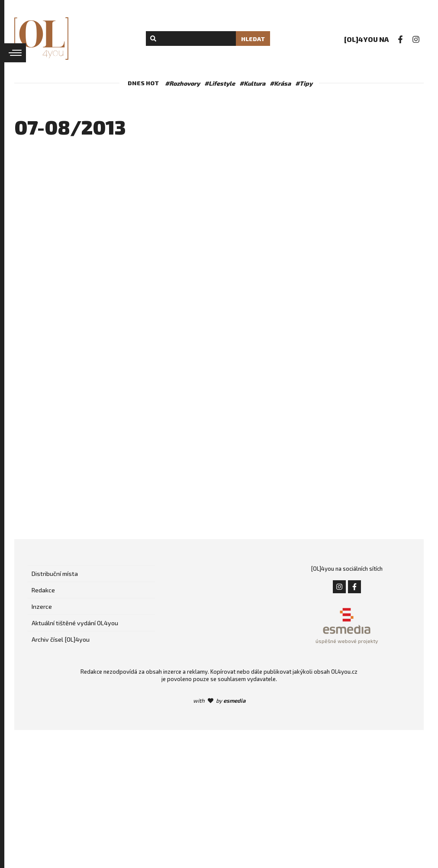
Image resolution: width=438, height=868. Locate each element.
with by (219, 701)
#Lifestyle (220, 83)
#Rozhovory (182, 83)
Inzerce (42, 606)
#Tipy (304, 83)
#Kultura (252, 83)
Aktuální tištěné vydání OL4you (75, 623)
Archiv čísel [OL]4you (61, 639)
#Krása (280, 83)
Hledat (253, 39)
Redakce (43, 590)
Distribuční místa (55, 574)
